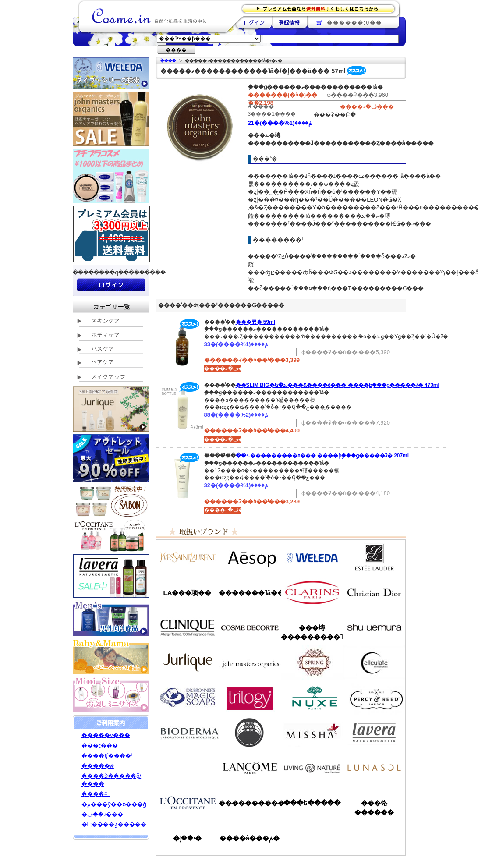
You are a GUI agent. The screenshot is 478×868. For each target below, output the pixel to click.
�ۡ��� (168, 61)
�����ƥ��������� (374, 557)
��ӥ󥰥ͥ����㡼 (312, 768)
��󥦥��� (188, 768)
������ (312, 592)
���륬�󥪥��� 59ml (256, 322)
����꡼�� (188, 663)
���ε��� (100, 746)
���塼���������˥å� (312, 632)
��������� (374, 733)
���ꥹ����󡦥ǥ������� (374, 592)
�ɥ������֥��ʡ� (188, 698)
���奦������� (374, 627)
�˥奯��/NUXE (312, 698)
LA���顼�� (188, 593)
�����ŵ (98, 766)
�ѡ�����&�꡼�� (374, 698)
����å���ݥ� (250, 838)
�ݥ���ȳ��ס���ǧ (114, 804)
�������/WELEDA (312, 557)
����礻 (96, 794)
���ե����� (312, 803)
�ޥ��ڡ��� (102, 814)
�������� (254, 22)
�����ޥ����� (250, 663)
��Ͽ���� (289, 22)
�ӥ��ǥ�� (188, 733)
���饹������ (374, 808)
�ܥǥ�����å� (250, 733)
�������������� (188, 557)
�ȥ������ (250, 698)
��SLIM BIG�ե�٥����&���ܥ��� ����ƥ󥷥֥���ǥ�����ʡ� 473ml (338, 385)
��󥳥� (250, 768)
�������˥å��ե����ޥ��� (250, 593)
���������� (188, 803)
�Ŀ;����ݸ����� (114, 824)
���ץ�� (312, 663)
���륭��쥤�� (374, 663)
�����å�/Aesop (250, 557)
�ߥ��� (312, 733)
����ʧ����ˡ (107, 756)
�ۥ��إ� (187, 838)
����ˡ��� (188, 627)
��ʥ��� (374, 768)
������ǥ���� (250, 627)
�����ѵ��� (106, 735)
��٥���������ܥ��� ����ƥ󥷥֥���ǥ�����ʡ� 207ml (322, 456)
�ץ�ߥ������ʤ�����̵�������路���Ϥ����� (321, 8)
